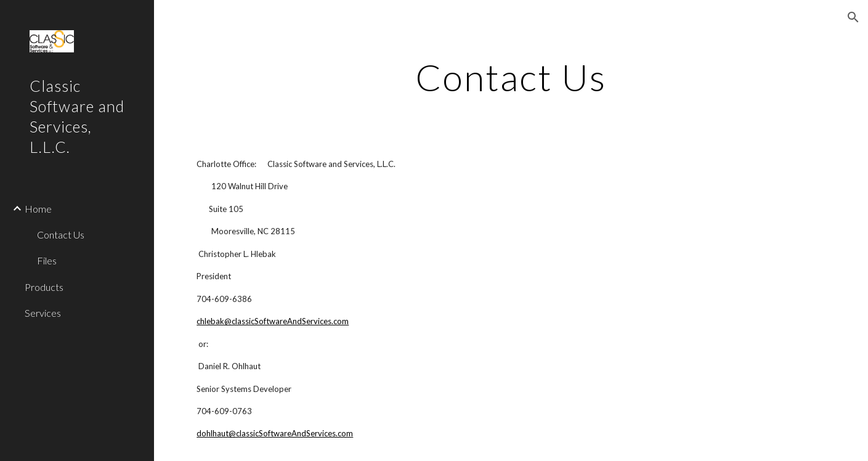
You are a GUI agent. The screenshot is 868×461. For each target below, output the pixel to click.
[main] (511, 77)
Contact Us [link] (61, 235)
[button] (853, 17)
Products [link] (44, 287)
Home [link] (38, 209)
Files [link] (47, 260)
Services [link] (43, 313)
